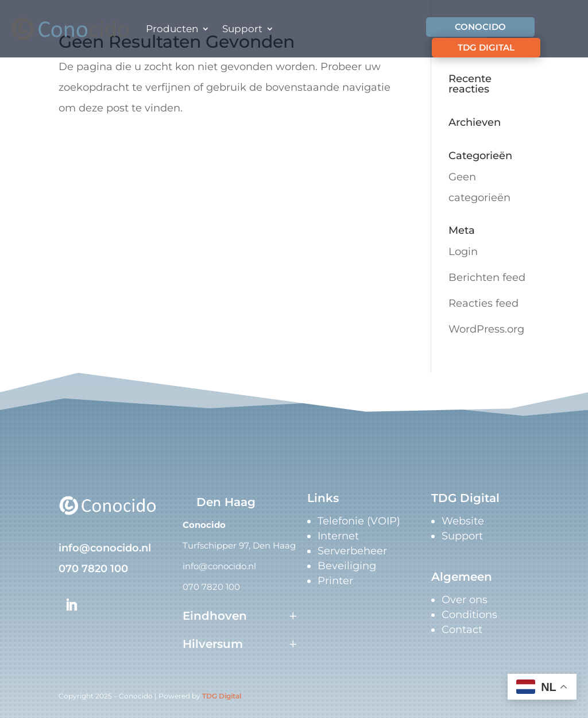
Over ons (465, 600)
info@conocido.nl (105, 548)
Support (242, 29)
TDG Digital (222, 696)
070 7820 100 (93, 569)
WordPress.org (486, 329)
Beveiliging (347, 566)
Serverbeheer (352, 551)
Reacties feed (483, 303)
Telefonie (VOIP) (359, 521)
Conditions (469, 615)
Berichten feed (487, 277)
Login (463, 252)
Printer (335, 581)
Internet (338, 536)
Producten (172, 29)
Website (463, 521)
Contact (462, 630)
